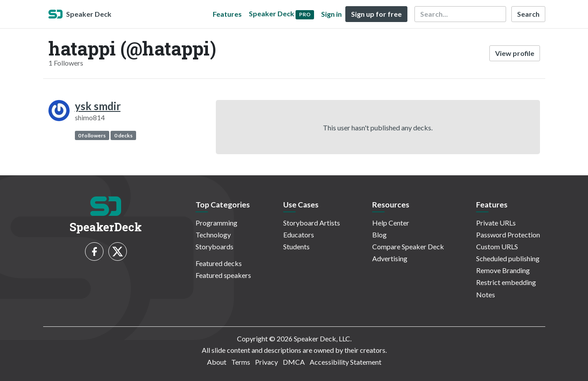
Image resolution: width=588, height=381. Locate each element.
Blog (379, 235)
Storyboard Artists (312, 223)
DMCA (294, 362)
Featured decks (219, 263)
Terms (241, 362)
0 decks (123, 135)
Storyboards (214, 246)
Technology (213, 235)
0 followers (92, 135)
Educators (299, 235)
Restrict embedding (506, 282)
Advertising (390, 258)
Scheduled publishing (508, 258)
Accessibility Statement (346, 362)
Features (227, 14)
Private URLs (496, 223)
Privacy (266, 362)
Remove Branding (503, 270)
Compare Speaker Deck (408, 246)
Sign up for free (376, 14)
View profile (515, 53)
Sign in (331, 14)
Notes (486, 294)
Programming (216, 223)
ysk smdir (98, 106)
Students (296, 246)
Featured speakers (223, 275)
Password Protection (508, 235)
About (217, 362)
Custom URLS (497, 246)
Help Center (391, 223)
